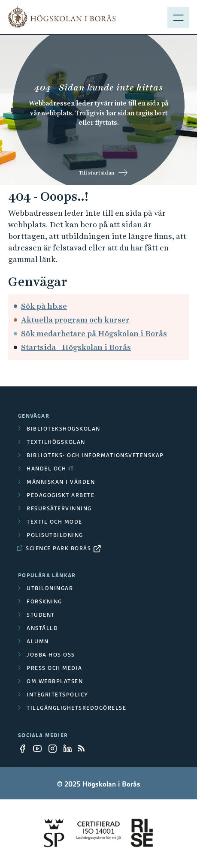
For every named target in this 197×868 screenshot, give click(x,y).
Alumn (38, 641)
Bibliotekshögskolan (64, 429)
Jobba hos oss (51, 655)
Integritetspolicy (58, 695)
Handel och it (50, 469)
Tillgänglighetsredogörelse (76, 708)
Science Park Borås (58, 548)
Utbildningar (50, 588)
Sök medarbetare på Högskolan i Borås (94, 333)
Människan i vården (61, 482)
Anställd (42, 628)
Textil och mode (55, 522)
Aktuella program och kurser (75, 320)
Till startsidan (96, 173)
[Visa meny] (178, 17)
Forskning (44, 601)
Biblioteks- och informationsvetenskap (95, 455)
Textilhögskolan (56, 442)
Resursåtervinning (59, 508)
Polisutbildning (55, 535)
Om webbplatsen (55, 681)
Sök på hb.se (44, 306)
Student (41, 615)
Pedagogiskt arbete (61, 495)
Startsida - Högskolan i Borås (76, 347)
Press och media (55, 668)
